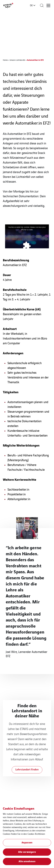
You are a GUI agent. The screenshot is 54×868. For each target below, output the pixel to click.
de (31, 5)
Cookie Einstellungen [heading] (19, 808)
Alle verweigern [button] (27, 852)
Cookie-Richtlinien (36, 834)
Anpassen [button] (27, 842)
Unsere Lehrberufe (17, 60)
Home (5, 60)
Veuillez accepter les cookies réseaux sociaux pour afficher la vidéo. (27, 228)
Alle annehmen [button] (27, 861)
